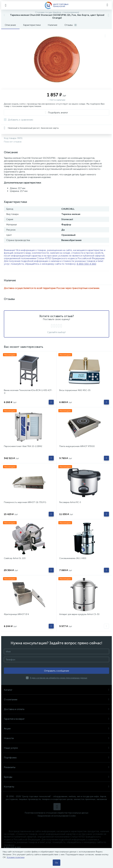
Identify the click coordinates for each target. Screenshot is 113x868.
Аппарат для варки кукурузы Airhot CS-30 (79, 614)
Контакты (57, 787)
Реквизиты (57, 767)
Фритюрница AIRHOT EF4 (16, 614)
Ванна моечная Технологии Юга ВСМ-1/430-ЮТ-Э (28, 392)
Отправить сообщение (57, 671)
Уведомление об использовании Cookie (57, 816)
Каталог (57, 690)
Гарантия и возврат (57, 719)
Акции (57, 729)
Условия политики (16, 857)
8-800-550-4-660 (86, 264)
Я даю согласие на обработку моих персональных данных (59, 678)
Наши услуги (57, 748)
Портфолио (57, 758)
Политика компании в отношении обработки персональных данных (57, 813)
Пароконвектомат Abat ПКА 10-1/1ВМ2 (23, 446)
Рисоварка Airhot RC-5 (70, 502)
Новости (57, 738)
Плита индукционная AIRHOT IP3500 (77, 446)
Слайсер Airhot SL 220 (15, 558)
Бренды (57, 777)
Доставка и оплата (57, 709)
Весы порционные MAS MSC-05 (75, 390)
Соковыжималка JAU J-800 (73, 558)
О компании (57, 699)
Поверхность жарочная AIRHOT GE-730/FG (25, 502)
